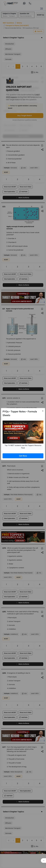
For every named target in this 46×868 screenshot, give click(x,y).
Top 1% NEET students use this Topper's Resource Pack (23, 447)
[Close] (43, 411)
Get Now (23, 456)
